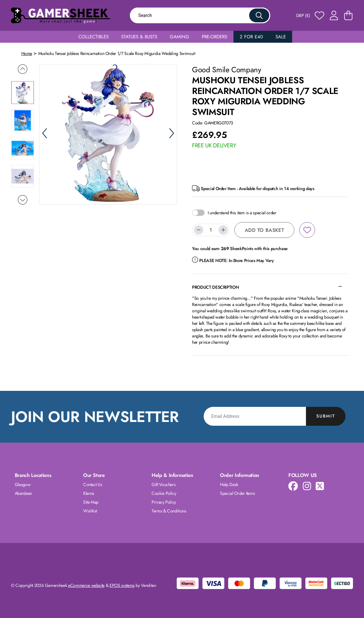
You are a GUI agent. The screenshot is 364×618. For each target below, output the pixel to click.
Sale (281, 37)
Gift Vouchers (163, 484)
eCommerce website (86, 585)
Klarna (89, 493)
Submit (326, 416)
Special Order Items (237, 493)
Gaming (179, 37)
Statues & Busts (139, 37)
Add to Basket (264, 230)
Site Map (91, 502)
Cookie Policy (164, 493)
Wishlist (90, 511)
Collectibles (94, 37)
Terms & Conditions (169, 511)
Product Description (215, 287)
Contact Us (93, 484)
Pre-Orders (214, 37)
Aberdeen (23, 493)
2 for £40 (251, 37)
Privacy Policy (164, 502)
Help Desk (229, 484)
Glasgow (23, 484)
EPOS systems (122, 585)
